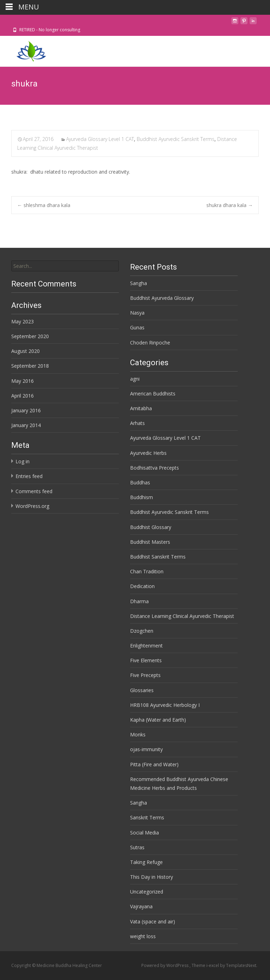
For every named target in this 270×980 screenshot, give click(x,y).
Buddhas (140, 482)
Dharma (139, 601)
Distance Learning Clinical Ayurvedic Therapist (182, 616)
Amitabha (141, 408)
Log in (22, 461)
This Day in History (152, 877)
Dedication (142, 586)
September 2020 (30, 336)
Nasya (137, 313)
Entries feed (29, 476)
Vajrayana (141, 906)
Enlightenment (146, 646)
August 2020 (25, 351)
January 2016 (26, 410)
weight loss (143, 936)
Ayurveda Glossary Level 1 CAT (100, 139)
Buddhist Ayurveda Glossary (162, 298)
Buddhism (142, 497)
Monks (138, 734)
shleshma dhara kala (44, 205)
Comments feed (34, 491)
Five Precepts (145, 675)
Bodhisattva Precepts (155, 468)
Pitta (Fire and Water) (154, 764)
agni (135, 379)
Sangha (139, 283)
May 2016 (22, 381)
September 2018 (30, 366)
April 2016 (22, 396)
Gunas (137, 327)
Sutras (137, 847)
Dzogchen (142, 631)
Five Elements (146, 660)
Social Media (144, 833)
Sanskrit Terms (147, 817)
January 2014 (26, 425)
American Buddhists (153, 394)
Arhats (137, 423)
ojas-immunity (146, 749)
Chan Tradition (147, 571)
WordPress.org (32, 506)
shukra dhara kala (230, 205)
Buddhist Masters (150, 542)
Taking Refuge (146, 862)
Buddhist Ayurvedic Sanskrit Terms (176, 139)
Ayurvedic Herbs (148, 453)
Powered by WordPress (165, 965)
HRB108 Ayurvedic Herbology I (165, 705)
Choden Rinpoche (150, 343)
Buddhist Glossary (151, 527)
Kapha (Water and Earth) (158, 720)
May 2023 (22, 321)
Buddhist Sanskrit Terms (158, 557)
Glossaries (142, 690)
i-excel (213, 965)
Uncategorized (147, 892)
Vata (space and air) (153, 921)
